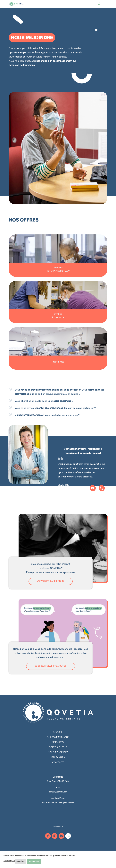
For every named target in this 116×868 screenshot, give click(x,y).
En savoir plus (9, 861)
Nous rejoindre (58, 753)
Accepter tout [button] (34, 862)
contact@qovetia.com (58, 792)
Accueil (58, 733)
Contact (58, 763)
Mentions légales (58, 799)
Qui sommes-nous (58, 738)
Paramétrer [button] (20, 862)
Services (58, 743)
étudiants (58, 758)
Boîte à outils (58, 748)
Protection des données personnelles (58, 803)
